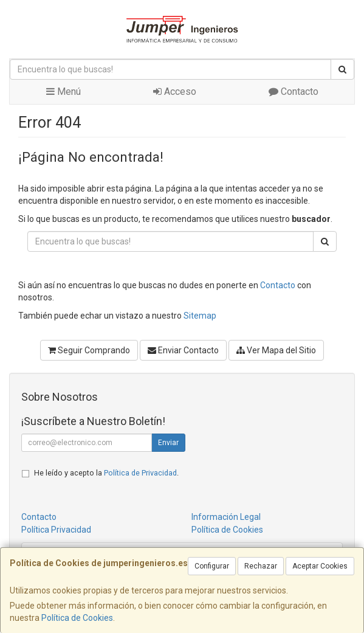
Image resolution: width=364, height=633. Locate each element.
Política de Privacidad (140, 473)
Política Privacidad (56, 530)
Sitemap (200, 316)
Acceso (175, 92)
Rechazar (261, 566)
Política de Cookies (77, 618)
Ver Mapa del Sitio (276, 350)
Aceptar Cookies (320, 566)
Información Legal (226, 517)
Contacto (294, 92)
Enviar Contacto (183, 350)
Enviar (168, 443)
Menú (64, 92)
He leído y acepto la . (106, 473)
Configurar (212, 566)
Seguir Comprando (89, 350)
